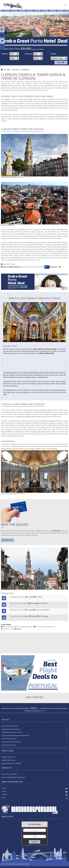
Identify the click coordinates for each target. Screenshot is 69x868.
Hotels (4, 791)
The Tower (7, 70)
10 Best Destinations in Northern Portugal (16, 736)
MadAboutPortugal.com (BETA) (11, 763)
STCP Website (43, 603)
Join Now (34, 842)
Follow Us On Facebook (9, 774)
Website (19, 629)
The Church (16, 70)
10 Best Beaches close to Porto (12, 732)
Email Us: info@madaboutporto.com (13, 777)
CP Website (39, 597)
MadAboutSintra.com (8, 760)
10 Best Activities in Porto (10, 726)
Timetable (30, 597)
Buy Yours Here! (8, 540)
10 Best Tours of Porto (9, 745)
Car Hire (4, 794)
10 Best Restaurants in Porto (11, 742)
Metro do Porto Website (42, 610)
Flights (4, 788)
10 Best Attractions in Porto (11, 729)
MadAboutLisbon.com (8, 757)
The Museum (25, 70)
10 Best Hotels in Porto (9, 739)
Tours (4, 798)
